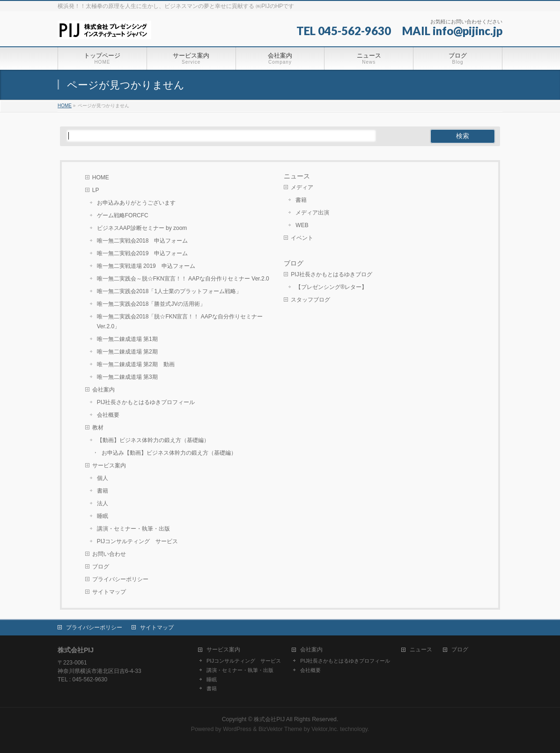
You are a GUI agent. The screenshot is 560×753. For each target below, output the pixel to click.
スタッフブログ (310, 300)
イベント (302, 238)
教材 (98, 428)
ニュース (297, 176)
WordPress (237, 729)
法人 (103, 503)
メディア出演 (312, 213)
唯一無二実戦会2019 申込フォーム (143, 253)
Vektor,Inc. (325, 729)
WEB (302, 225)
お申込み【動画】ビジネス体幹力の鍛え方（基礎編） (169, 453)
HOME (101, 177)
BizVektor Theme (280, 729)
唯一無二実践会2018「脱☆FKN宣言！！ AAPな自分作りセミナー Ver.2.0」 (180, 321)
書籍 (103, 491)
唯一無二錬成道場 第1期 (127, 339)
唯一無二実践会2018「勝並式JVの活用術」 (151, 304)
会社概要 (108, 415)
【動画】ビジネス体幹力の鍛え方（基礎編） (153, 440)
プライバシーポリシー (120, 579)
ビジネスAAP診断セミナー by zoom (142, 228)
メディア (302, 187)
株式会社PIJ (269, 719)
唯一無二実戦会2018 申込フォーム (143, 241)
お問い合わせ (109, 554)
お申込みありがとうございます (136, 203)
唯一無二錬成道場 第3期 (127, 377)
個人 (103, 478)
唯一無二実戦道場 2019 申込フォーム (146, 266)
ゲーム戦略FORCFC (123, 215)
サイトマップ (109, 592)
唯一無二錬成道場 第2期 (127, 352)
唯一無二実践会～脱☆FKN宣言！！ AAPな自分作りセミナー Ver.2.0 (183, 279)
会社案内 (103, 390)
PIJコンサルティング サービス (137, 541)
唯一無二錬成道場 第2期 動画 (136, 364)
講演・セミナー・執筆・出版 (133, 529)
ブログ (101, 567)
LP (96, 190)
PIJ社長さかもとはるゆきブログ (331, 274)
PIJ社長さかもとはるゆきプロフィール (146, 402)
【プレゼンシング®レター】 (331, 287)
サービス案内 (109, 465)
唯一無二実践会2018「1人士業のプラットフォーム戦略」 (169, 291)
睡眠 (103, 516)
